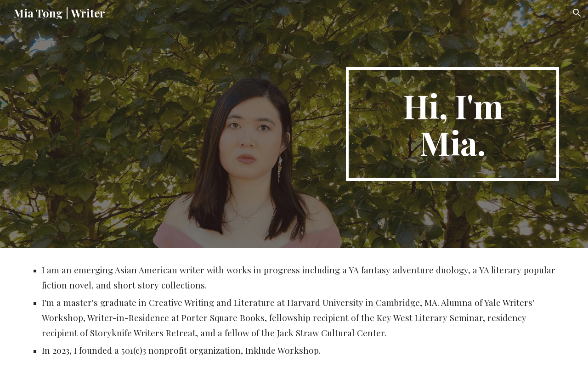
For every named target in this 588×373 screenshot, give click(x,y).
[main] (452, 124)
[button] (577, 13)
